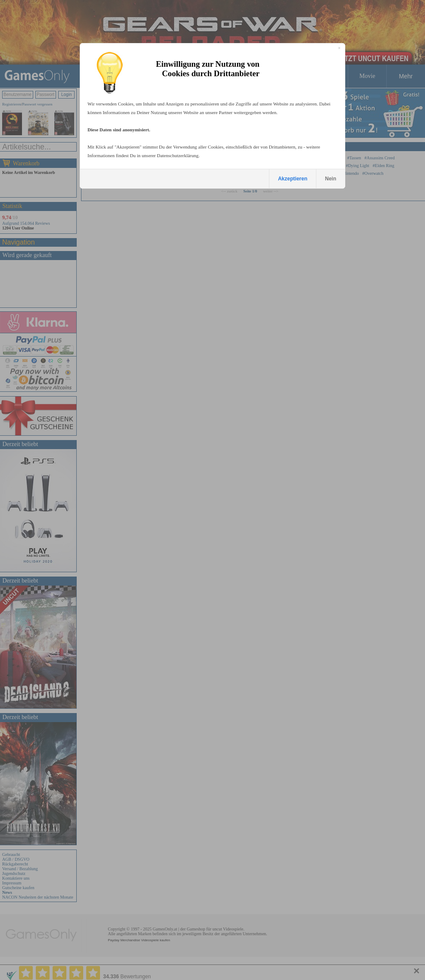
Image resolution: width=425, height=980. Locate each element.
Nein (331, 179)
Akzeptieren (293, 179)
